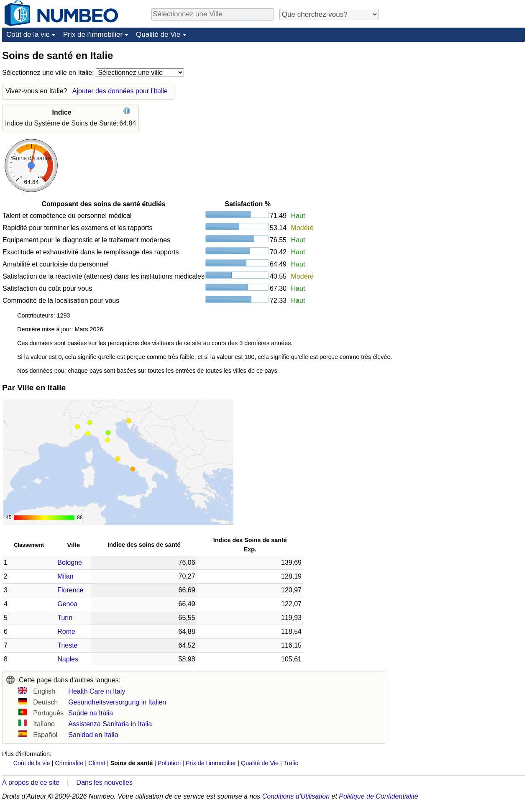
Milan (65, 576)
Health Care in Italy (97, 691)
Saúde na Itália (91, 713)
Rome (66, 631)
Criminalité (69, 763)
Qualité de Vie (158, 35)
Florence (70, 590)
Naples (68, 659)
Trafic (291, 763)
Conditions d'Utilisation (296, 796)
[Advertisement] (462, 101)
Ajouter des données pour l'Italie (120, 91)
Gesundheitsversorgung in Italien (117, 702)
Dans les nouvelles (105, 783)
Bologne (70, 562)
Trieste (67, 645)
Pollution (169, 763)
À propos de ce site (31, 783)
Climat (97, 763)
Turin (65, 618)
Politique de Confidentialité (378, 796)
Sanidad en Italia (93, 735)
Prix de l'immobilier (93, 35)
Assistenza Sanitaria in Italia (110, 724)
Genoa (67, 604)
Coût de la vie (28, 35)
